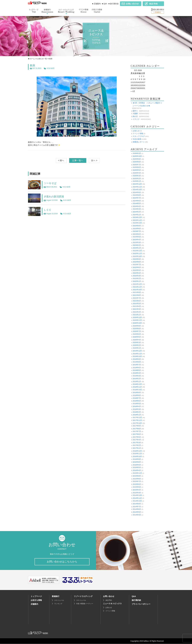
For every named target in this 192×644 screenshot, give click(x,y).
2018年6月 (137, 401)
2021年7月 (137, 298)
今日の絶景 (51, 68)
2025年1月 (137, 181)
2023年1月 (137, 248)
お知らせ (136, 131)
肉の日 (135, 116)
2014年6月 (137, 509)
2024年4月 (137, 206)
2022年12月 (137, 251)
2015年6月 (137, 484)
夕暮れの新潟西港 (54, 196)
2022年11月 (137, 253)
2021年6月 (137, 301)
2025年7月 (137, 164)
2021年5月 (137, 303)
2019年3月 (137, 376)
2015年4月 (137, 490)
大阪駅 (135, 114)
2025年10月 (137, 156)
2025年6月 (137, 167)
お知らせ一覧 (42, 59)
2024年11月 (137, 187)
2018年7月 (137, 398)
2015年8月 (137, 479)
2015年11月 (137, 473)
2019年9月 (137, 359)
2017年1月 (137, 448)
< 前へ (61, 160)
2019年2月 (137, 378)
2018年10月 (137, 390)
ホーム (32, 59)
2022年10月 (137, 256)
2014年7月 (137, 506)
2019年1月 (137, 381)
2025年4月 (137, 173)
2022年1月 (137, 281)
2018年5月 (137, 404)
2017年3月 (137, 442)
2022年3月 (137, 276)
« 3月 (133, 91)
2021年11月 (137, 287)
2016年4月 (137, 470)
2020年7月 (137, 331)
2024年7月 (137, 198)
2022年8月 (137, 262)
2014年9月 (137, 504)
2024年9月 (137, 192)
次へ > (94, 160)
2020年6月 (137, 334)
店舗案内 (34, 604)
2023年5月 (137, 237)
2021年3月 (137, 309)
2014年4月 (137, 515)
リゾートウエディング (83, 596)
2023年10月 (137, 223)
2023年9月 (137, 226)
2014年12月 (137, 495)
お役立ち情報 (36, 600)
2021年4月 (137, 306)
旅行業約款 (136, 600)
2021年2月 (137, 312)
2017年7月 (137, 431)
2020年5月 (137, 337)
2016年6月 (137, 465)
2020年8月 (137, 328)
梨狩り (135, 111)
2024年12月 (137, 184)
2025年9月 (137, 159)
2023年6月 (137, 234)
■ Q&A (105, 4)
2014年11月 (137, 498)
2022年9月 (137, 259)
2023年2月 (137, 245)
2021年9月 (137, 292)
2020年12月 (137, 317)
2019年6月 (137, 367)
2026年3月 (137, 153)
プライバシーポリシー (141, 604)
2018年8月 (137, 395)
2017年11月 (137, 420)
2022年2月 (137, 278)
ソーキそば (50, 183)
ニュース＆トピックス (112, 604)
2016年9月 (137, 459)
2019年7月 (137, 365)
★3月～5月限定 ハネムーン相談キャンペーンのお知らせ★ (147, 104)
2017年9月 (137, 426)
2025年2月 (137, 178)
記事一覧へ (78, 160)
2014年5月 (137, 512)
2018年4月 (137, 406)
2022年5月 (137, 270)
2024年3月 (137, 209)
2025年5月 (137, 170)
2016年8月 (137, 462)
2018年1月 (137, 415)
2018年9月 (137, 392)
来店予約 (109, 600)
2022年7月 (137, 265)
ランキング (58, 604)
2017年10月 (137, 423)
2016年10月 (137, 456)
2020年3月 (137, 342)
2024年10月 (137, 189)
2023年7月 (137, 231)
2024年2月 (137, 212)
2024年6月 (137, 201)
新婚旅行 (56, 596)
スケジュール (59, 600)
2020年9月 (137, 326)
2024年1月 (137, 214)
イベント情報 (138, 133)
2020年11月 (137, 320)
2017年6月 (137, 434)
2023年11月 (137, 220)
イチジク (136, 119)
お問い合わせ (109, 596)
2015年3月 (137, 492)
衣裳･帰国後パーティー (85, 604)
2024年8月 (137, 195)
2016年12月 (137, 451)
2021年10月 (137, 290)
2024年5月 (137, 203)
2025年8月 (137, 162)
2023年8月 (137, 228)
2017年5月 (137, 437)
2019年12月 (137, 351)
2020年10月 (137, 323)
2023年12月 (137, 217)
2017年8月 (137, 429)
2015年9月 (137, 476)
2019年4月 (137, 373)
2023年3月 (137, 242)
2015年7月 (137, 481)
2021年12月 (137, 284)
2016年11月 (137, 454)
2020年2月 (137, 345)
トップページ (36, 596)
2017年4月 (137, 440)
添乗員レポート (139, 142)
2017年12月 (137, 418)
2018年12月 (137, 384)
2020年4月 (137, 340)
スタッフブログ (139, 136)
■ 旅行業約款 (114, 4)
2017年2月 (137, 445)
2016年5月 (137, 467)
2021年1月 (137, 315)
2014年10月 (137, 501)
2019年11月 (137, 353)
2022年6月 (137, 267)
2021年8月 (137, 295)
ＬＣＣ (48, 210)
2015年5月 (137, 487)
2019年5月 (137, 370)
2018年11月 (137, 387)
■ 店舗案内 (96, 4)
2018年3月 (137, 409)
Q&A (134, 596)
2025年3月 (137, 176)
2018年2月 (137, 412)
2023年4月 (137, 240)
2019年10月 (137, 356)
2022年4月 (137, 273)
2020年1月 (137, 348)
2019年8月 (137, 362)
